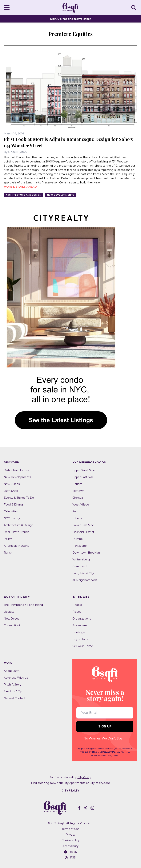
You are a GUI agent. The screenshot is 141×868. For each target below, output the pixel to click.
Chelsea (78, 498)
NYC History (12, 518)
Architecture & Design (19, 525)
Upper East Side (83, 477)
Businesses (80, 625)
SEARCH (134, 7)
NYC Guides (12, 484)
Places (77, 612)
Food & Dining (13, 505)
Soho (76, 511)
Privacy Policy (111, 752)
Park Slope (80, 546)
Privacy (71, 835)
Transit (8, 553)
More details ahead (20, 187)
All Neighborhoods (85, 580)
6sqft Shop (11, 491)
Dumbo (78, 539)
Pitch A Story (13, 685)
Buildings (79, 632)
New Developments (61, 195)
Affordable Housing (17, 546)
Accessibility (70, 846)
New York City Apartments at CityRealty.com (80, 783)
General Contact (15, 698)
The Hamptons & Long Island (23, 605)
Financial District (83, 532)
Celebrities (11, 511)
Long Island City (83, 573)
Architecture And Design (24, 195)
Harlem (77, 484)
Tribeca (77, 518)
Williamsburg (81, 559)
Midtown (78, 491)
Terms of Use (89, 752)
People (77, 605)
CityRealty (84, 777)
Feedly (70, 852)
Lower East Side (83, 525)
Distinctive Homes (16, 470)
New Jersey (12, 619)
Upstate (9, 612)
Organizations (82, 619)
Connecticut (12, 625)
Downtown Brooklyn (86, 553)
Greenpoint (80, 566)
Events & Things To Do (19, 498)
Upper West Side (84, 470)
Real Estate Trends (16, 532)
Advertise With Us (16, 678)
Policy (8, 539)
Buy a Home (81, 639)
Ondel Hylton (17, 152)
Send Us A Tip (13, 691)
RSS (70, 858)
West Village (81, 505)
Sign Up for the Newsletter (70, 19)
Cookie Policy (70, 840)
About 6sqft (12, 671)
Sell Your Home (83, 646)
